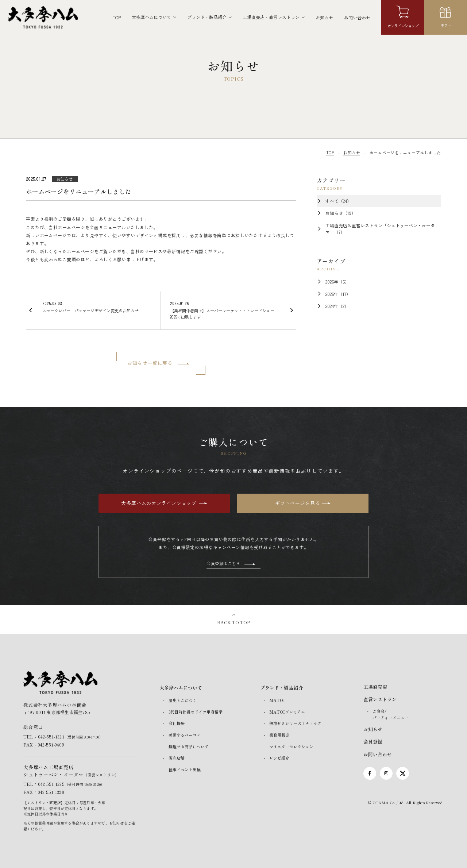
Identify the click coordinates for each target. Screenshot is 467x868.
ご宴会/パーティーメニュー (391, 714)
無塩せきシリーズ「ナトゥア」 (297, 724)
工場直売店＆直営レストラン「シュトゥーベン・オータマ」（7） (380, 229)
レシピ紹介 (279, 758)
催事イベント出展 (185, 769)
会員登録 (373, 742)
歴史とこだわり (183, 700)
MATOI (277, 700)
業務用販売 (279, 735)
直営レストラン (380, 699)
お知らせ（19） (341, 213)
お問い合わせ (357, 17)
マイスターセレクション (291, 747)
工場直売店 (375, 687)
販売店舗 (177, 758)
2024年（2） (337, 306)
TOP (117, 17)
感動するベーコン (185, 735)
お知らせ (324, 17)
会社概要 (177, 724)
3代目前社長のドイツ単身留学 (196, 712)
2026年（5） (337, 281)
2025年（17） (338, 294)
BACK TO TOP (233, 622)
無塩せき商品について (189, 747)
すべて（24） (338, 201)
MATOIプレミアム (287, 712)
